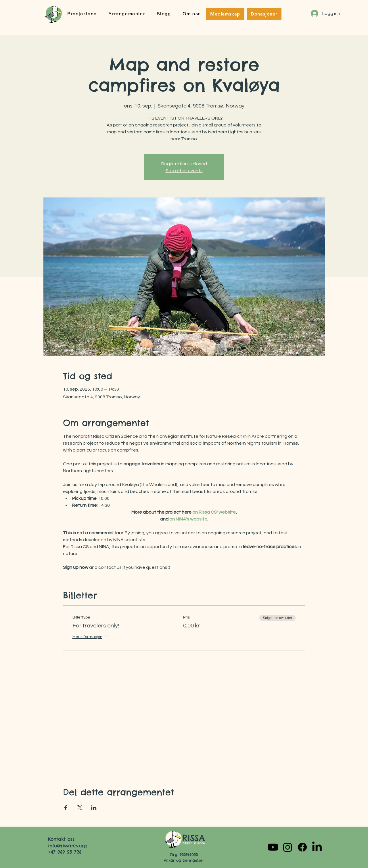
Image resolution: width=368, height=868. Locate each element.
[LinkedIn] (317, 847)
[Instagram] (288, 847)
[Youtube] (273, 847)
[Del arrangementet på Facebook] (66, 808)
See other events (184, 171)
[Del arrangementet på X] (80, 808)
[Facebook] (302, 847)
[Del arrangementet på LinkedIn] (94, 808)
